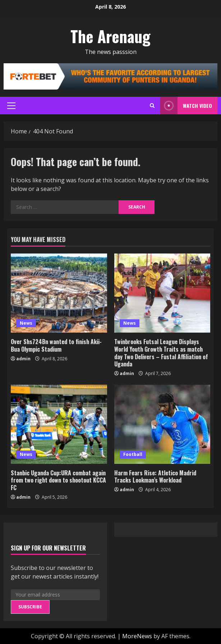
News (26, 323)
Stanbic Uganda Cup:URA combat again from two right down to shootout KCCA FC (58, 480)
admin (23, 359)
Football (133, 454)
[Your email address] (55, 595)
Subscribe (30, 607)
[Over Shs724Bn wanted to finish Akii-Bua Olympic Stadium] (59, 293)
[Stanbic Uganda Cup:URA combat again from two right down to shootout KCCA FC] (59, 424)
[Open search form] (152, 106)
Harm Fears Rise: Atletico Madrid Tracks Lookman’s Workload (155, 477)
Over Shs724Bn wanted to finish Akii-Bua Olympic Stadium (56, 345)
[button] (11, 106)
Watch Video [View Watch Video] (186, 106)
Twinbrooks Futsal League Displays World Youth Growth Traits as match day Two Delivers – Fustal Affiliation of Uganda (161, 353)
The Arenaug (110, 36)
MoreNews (137, 636)
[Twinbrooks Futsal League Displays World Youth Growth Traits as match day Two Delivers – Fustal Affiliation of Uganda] (162, 293)
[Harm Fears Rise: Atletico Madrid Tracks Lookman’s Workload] (162, 424)
